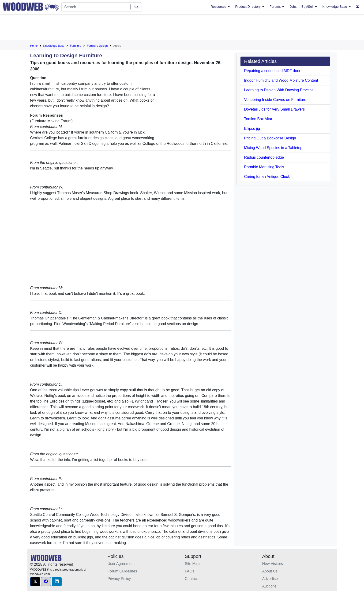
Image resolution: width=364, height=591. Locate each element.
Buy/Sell (310, 7)
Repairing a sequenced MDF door (272, 71)
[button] (35, 582)
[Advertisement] (182, 28)
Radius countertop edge (264, 157)
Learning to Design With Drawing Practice (279, 90)
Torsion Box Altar (258, 119)
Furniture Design (97, 46)
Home (34, 46)
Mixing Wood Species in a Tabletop (273, 148)
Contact (191, 579)
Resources (220, 7)
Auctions (269, 586)
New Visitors (273, 564)
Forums (277, 7)
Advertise (270, 579)
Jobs (293, 7)
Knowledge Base (337, 7)
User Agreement (121, 564)
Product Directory (250, 7)
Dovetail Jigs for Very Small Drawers (275, 109)
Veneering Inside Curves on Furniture (275, 100)
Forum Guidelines (122, 571)
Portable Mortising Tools (264, 167)
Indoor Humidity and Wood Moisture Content (281, 80)
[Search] (97, 7)
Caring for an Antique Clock (267, 177)
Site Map (192, 564)
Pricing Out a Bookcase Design (270, 138)
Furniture (76, 46)
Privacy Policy (119, 579)
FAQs (190, 571)
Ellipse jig (252, 129)
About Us (270, 571)
